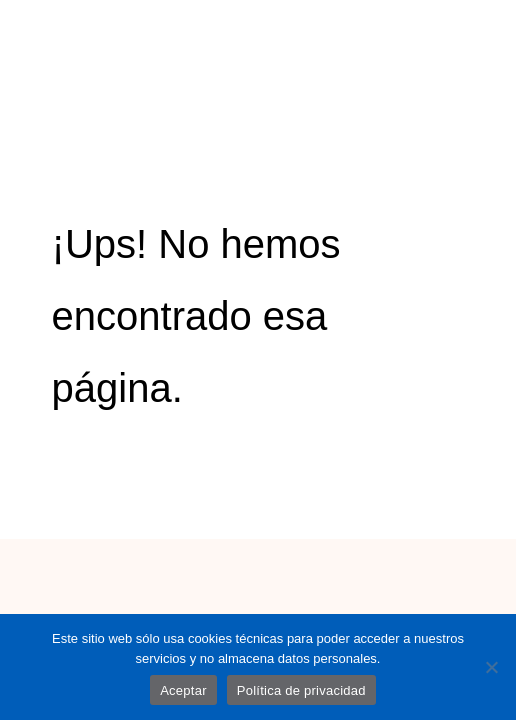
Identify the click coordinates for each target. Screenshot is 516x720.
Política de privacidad (301, 690)
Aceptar (183, 690)
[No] (491, 667)
